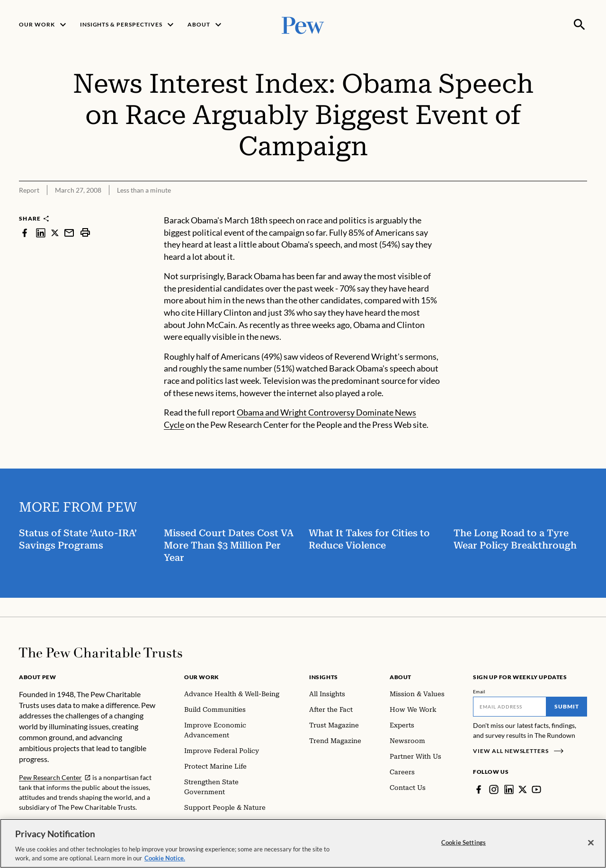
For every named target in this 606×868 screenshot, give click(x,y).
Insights (324, 677)
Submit (567, 706)
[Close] (591, 844)
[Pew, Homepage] (303, 24)
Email (479, 691)
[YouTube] (536, 789)
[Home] (101, 653)
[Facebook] (479, 789)
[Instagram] (494, 789)
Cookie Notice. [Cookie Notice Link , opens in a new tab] (165, 859)
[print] (85, 233)
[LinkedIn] (509, 789)
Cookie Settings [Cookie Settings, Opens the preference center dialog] (463, 843)
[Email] (510, 707)
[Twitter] (523, 789)
